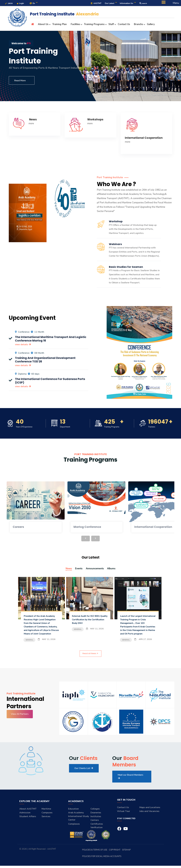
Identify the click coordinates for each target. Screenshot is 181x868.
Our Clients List (84, 777)
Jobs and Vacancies (149, 820)
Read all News (90, 662)
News (66, 569)
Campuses (47, 822)
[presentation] (86, 539)
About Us (43, 25)
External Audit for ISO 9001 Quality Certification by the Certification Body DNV (88, 620)
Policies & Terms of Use (99, 859)
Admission (25, 822)
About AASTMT (28, 818)
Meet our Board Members (130, 785)
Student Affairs (28, 825)
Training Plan (60, 25)
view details (23, 345)
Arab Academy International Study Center (79, 825)
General (29, 648)
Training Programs (94, 25)
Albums (114, 569)
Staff (111, 25)
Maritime (46, 818)
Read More (22, 81)
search (143, 4)
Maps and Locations (150, 816)
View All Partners (20, 723)
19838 (9, 4)
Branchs (138, 25)
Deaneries (96, 822)
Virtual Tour (124, 820)
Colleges (95, 818)
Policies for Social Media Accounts (146, 859)
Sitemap (125, 859)
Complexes (74, 833)
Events (77, 569)
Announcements (95, 569)
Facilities (75, 25)
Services (46, 825)
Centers (95, 829)
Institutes (96, 825)
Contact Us (124, 25)
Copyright (116, 859)
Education (73, 818)
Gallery (151, 25)
